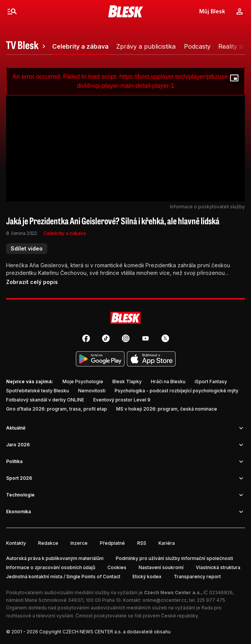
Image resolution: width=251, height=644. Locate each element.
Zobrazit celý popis (32, 282)
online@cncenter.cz (165, 600)
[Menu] (12, 11)
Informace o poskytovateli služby (207, 207)
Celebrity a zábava (65, 233)
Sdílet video (27, 248)
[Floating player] (234, 78)
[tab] (27, 46)
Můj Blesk (212, 11)
